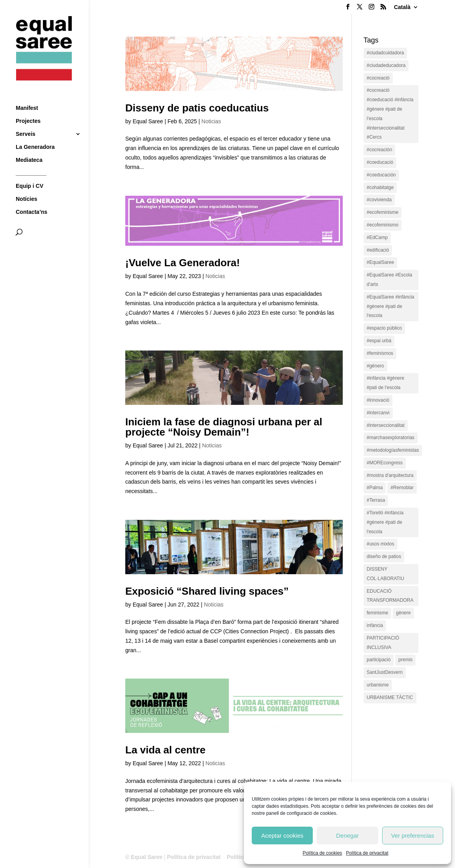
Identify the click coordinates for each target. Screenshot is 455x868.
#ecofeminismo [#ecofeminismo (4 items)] (383, 225)
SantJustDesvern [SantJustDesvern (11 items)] (385, 672)
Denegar (347, 836)
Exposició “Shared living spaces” (207, 591)
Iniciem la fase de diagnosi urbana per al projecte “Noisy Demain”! (224, 427)
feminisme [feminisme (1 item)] (378, 613)
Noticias (211, 121)
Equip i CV (30, 172)
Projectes (28, 107)
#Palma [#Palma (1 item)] (375, 488)
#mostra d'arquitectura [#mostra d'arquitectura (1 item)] (390, 475)
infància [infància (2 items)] (375, 625)
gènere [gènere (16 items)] (403, 613)
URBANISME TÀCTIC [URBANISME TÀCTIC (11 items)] (390, 697)
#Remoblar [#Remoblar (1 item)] (402, 488)
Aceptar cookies (282, 836)
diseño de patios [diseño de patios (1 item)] (384, 556)
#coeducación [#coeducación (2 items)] (381, 175)
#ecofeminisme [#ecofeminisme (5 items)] (383, 212)
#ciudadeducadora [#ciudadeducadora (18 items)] (386, 65)
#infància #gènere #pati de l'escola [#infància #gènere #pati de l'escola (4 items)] (385, 383)
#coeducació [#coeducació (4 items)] (380, 162)
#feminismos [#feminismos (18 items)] (380, 353)
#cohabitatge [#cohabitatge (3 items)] (380, 187)
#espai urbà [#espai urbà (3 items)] (379, 341)
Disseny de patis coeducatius (197, 108)
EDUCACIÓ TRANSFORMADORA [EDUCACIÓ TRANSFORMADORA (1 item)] (390, 596)
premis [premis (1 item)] (405, 660)
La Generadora (35, 133)
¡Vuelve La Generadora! (183, 263)
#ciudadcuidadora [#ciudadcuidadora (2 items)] (385, 53)
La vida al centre (165, 750)
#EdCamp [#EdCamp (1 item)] (377, 237)
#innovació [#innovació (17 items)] (378, 400)
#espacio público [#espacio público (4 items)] (384, 328)
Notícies (26, 185)
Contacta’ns (32, 198)
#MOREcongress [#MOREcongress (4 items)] (385, 463)
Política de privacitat (367, 853)
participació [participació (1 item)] (379, 660)
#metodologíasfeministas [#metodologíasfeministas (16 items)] (393, 450)
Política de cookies (322, 853)
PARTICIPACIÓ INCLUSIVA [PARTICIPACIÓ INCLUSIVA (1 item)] (383, 643)
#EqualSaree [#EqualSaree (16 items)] (380, 262)
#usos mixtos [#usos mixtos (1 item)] (381, 544)
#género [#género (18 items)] (375, 366)
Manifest (27, 94)
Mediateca (29, 146)
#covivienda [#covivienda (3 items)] (379, 200)
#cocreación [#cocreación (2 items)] (380, 150)
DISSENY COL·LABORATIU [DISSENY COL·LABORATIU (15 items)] (385, 574)
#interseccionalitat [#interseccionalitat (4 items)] (386, 425)
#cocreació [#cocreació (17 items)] (378, 78)
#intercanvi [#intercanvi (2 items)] (378, 413)
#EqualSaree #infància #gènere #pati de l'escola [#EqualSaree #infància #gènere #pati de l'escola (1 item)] (391, 306)
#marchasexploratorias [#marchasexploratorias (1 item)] (391, 438)
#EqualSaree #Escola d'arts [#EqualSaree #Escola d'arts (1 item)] (389, 280)
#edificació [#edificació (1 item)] (378, 250)
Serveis (26, 120)
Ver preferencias (413, 836)
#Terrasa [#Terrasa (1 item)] (376, 500)
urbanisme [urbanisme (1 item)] (378, 685)
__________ (31, 159)
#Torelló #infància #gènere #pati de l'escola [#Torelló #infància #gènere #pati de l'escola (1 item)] (385, 522)
